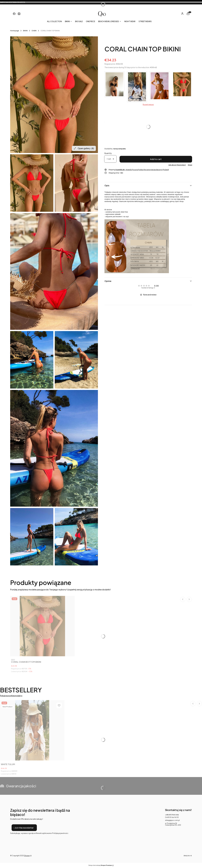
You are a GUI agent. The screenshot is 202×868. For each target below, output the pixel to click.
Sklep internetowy (100, 865)
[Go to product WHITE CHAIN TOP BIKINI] (160, 87)
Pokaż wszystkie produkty (11, 696)
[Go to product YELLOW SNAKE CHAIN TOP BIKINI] (137, 87)
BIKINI (25, 31)
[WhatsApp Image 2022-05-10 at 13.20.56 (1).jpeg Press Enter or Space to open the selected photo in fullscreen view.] (76, 183)
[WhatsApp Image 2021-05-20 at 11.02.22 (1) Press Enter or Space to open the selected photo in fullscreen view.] (76, 537)
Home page (15, 31)
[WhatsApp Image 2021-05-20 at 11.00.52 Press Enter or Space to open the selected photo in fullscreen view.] (32, 360)
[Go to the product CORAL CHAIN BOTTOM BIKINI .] (42, 626)
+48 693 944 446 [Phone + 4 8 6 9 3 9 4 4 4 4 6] (172, 815)
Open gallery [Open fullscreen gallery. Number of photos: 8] (84, 148)
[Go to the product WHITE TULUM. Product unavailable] (32, 730)
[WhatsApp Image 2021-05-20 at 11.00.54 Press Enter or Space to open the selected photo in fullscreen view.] (54, 448)
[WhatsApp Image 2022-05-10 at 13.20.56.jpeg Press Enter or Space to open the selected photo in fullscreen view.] (54, 95)
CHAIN (34, 31)
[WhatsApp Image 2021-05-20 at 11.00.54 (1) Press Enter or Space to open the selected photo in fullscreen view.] (76, 360)
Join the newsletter (24, 828)
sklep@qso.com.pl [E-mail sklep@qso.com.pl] (172, 820)
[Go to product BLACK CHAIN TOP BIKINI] (114, 87)
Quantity (108, 153)
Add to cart (156, 159)
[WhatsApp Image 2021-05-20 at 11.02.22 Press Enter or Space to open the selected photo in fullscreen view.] (32, 537)
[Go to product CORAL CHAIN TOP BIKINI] (182, 87)
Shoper (27, 856)
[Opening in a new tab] (14, 14)
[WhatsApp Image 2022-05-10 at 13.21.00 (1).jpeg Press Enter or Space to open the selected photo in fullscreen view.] (54, 271)
